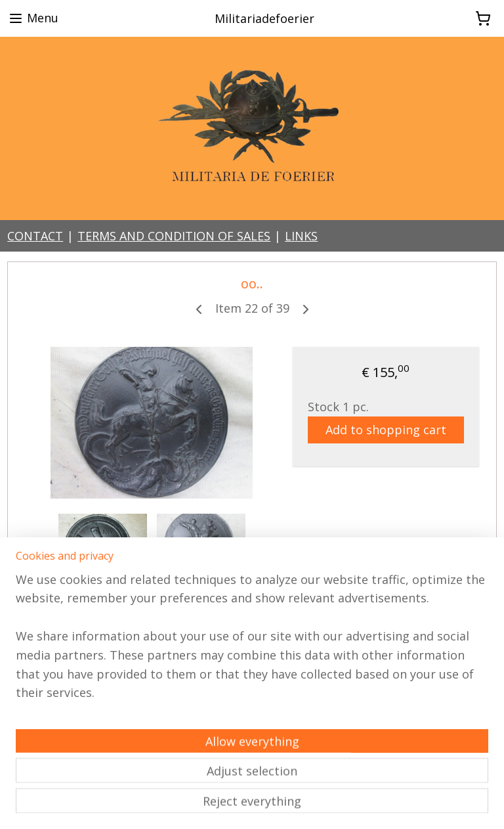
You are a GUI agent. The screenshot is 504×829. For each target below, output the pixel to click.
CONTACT (35, 236)
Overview (54, 623)
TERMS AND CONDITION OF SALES (174, 236)
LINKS (301, 236)
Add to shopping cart (386, 430)
